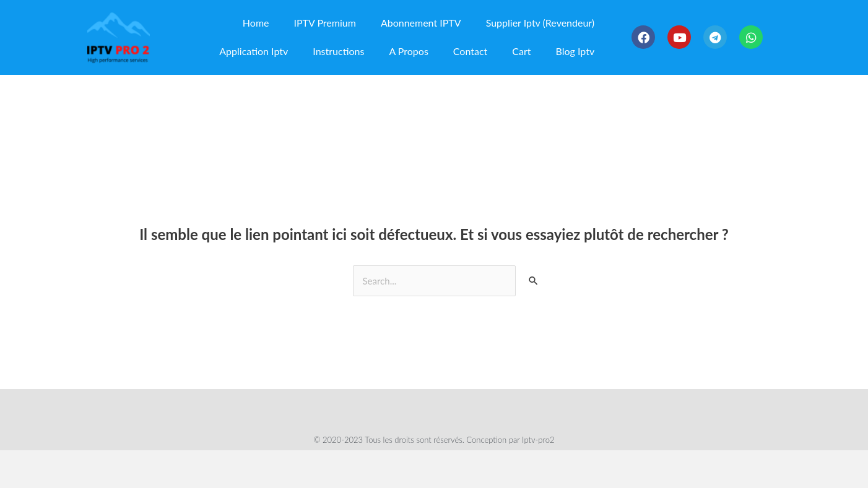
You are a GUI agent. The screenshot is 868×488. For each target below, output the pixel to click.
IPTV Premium (325, 23)
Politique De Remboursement (553, 409)
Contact (470, 51)
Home (256, 23)
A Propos (408, 51)
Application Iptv (254, 51)
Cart (521, 51)
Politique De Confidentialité (418, 409)
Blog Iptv (575, 51)
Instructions (338, 51)
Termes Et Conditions (298, 409)
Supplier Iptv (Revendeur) (540, 23)
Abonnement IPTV (421, 23)
